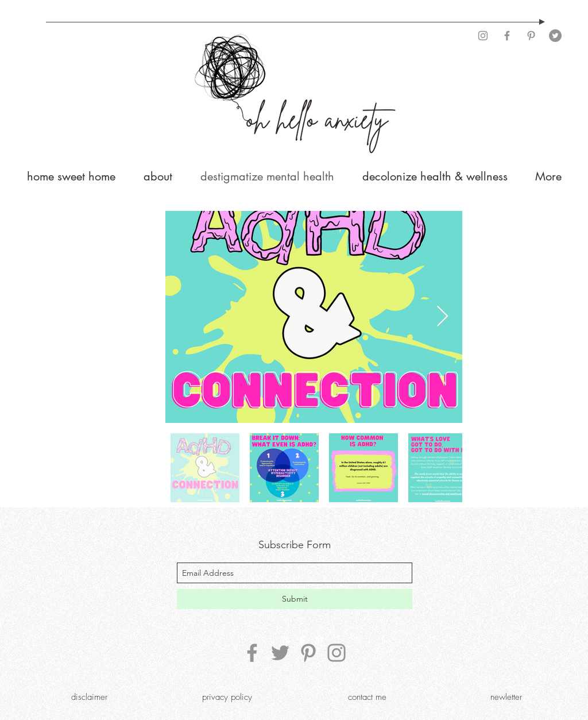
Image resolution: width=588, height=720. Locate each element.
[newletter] (506, 697)
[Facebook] (507, 36)
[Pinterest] (531, 36)
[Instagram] (483, 36)
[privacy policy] (227, 697)
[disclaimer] (89, 697)
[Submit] (295, 599)
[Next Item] (442, 317)
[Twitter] (555, 36)
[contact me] (367, 697)
